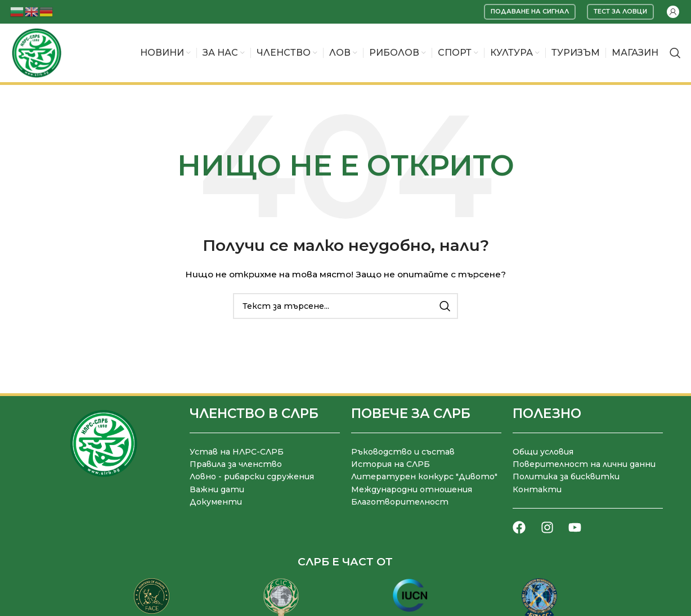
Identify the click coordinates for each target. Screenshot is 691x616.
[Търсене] (675, 53)
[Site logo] (37, 52)
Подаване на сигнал (530, 11)
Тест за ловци (620, 11)
